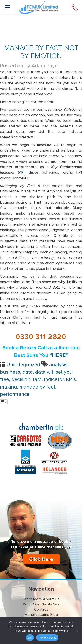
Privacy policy (47, 638)
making (9, 387)
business (10, 372)
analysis (58, 365)
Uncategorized (23, 365)
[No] (77, 630)
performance (15, 394)
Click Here (41, 559)
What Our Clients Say (41, 604)
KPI (22, 173)
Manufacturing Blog (41, 615)
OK (30, 638)
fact (37, 379)
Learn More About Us (41, 599)
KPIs (71, 379)
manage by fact (37, 387)
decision (21, 379)
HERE (59, 355)
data (28, 372)
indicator (54, 379)
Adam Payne (46, 66)
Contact (41, 610)
